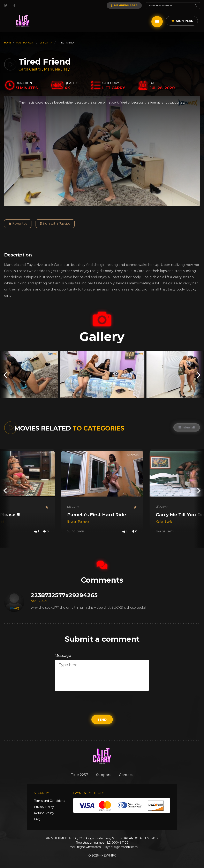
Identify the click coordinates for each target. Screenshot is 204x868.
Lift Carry (73, 507)
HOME (8, 43)
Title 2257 (79, 775)
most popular (25, 43)
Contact (126, 775)
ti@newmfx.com (89, 847)
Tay (66, 69)
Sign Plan (182, 21)
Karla (160, 522)
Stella (169, 522)
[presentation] (5, 375)
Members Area (124, 5)
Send (102, 719)
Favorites (18, 224)
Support (103, 775)
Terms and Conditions (49, 801)
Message (63, 656)
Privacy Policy (44, 807)
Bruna (72, 522)
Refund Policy (44, 813)
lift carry (46, 43)
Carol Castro (30, 69)
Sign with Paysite (55, 224)
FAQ (37, 819)
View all (187, 427)
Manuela (53, 69)
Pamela (83, 522)
